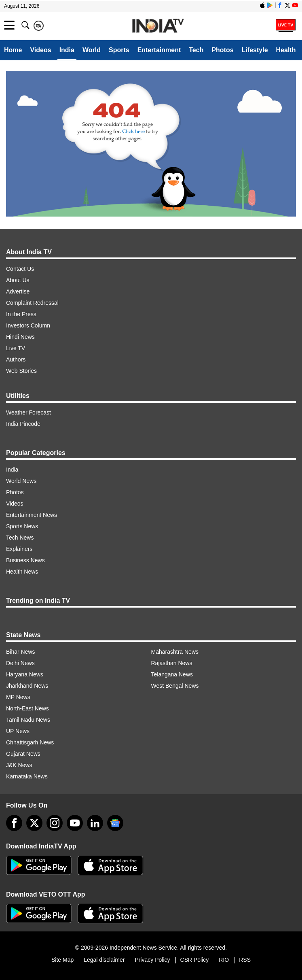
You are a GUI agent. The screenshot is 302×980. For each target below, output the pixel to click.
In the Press (21, 314)
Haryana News (25, 674)
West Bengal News (175, 686)
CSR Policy (195, 960)
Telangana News (172, 674)
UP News (18, 731)
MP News (18, 697)
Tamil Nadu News (28, 720)
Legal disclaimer (104, 960)
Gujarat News (23, 754)
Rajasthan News (172, 663)
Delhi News (20, 663)
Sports (119, 50)
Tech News (20, 538)
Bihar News (21, 652)
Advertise (18, 291)
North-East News (27, 708)
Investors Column (28, 325)
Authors (16, 359)
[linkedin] (95, 823)
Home (13, 50)
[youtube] (75, 823)
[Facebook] (14, 823)
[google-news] (115, 823)
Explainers (19, 549)
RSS (245, 960)
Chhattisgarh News (30, 742)
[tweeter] (34, 823)
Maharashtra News (175, 652)
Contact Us (20, 269)
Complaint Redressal (32, 303)
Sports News (22, 526)
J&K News (19, 765)
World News (21, 481)
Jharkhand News (27, 686)
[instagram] (55, 823)
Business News (25, 560)
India (67, 50)
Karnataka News (27, 776)
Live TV (16, 348)
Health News (22, 572)
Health (286, 50)
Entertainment (159, 50)
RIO (224, 960)
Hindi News (20, 337)
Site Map (62, 960)
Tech (196, 50)
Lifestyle (255, 50)
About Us (18, 280)
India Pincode (23, 424)
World (92, 50)
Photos (222, 50)
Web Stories (21, 371)
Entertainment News (32, 515)
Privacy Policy (152, 960)
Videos (40, 50)
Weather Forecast (29, 412)
